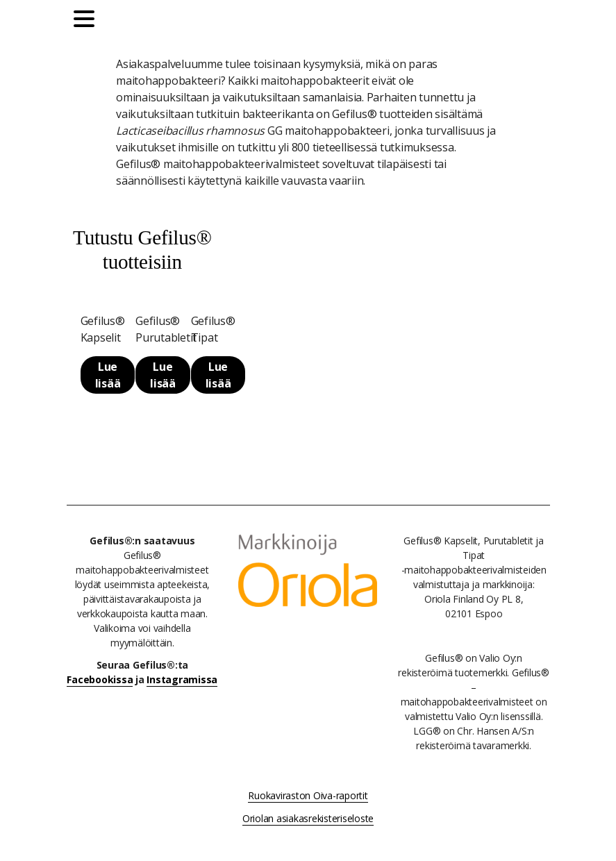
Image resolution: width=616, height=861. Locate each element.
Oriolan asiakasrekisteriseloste (308, 818)
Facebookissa (100, 679)
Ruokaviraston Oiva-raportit (308, 795)
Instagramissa (182, 679)
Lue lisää (108, 375)
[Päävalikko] (88, 21)
